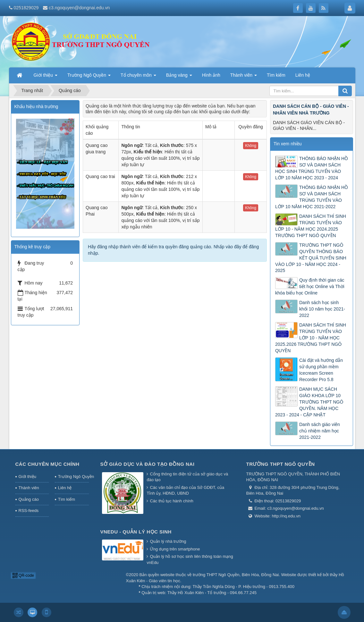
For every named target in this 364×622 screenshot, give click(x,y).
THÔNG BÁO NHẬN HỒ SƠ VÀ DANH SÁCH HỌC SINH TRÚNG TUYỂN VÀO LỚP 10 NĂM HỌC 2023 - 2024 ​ (312, 168)
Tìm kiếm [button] (276, 75)
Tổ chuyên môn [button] (138, 77)
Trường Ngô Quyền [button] (89, 77)
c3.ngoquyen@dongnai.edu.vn (79, 8)
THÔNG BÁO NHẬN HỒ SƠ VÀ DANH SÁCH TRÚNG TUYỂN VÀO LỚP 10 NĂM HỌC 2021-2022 (312, 197)
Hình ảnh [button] (211, 75)
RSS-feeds (29, 511)
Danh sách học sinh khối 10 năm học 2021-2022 (322, 309)
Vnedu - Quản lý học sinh (136, 532)
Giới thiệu (27, 477)
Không (251, 146)
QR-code (23, 575)
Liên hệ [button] (303, 75)
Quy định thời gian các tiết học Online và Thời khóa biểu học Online (310, 286)
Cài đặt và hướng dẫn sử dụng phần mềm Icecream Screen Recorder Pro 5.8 (321, 370)
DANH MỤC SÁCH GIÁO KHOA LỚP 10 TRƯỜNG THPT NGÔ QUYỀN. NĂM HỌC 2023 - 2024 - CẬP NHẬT (309, 402)
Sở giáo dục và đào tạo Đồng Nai (148, 464)
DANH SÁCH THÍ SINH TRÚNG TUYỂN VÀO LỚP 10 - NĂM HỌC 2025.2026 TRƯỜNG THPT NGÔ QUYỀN (311, 338)
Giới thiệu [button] (46, 77)
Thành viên (29, 488)
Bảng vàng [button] (179, 77)
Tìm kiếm (67, 499)
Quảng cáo (29, 499)
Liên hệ (65, 488)
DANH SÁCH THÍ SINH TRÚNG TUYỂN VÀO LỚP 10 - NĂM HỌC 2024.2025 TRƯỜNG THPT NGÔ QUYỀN (311, 226)
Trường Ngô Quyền (73, 477)
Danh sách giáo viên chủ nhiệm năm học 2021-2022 (320, 431)
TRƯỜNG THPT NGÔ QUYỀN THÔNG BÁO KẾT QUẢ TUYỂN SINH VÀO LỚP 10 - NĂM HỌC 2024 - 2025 (311, 258)
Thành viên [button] (244, 77)
